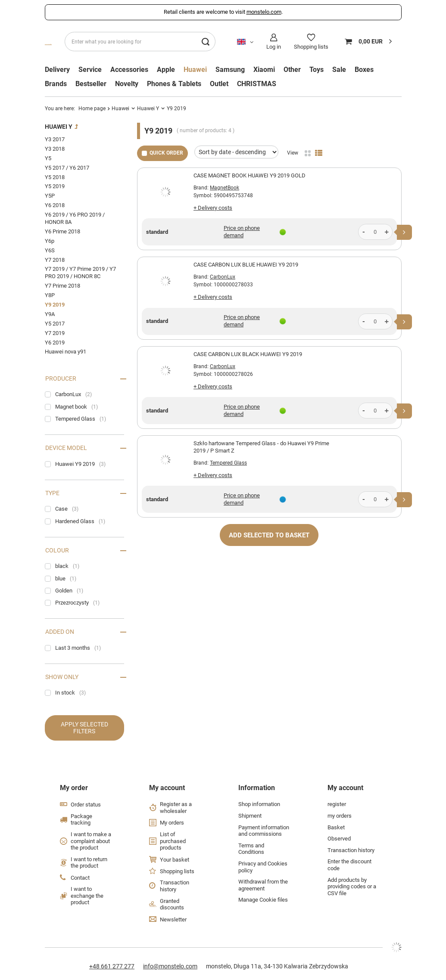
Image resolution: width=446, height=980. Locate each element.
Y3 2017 (55, 139)
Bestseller (91, 84)
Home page (92, 109)
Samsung (230, 70)
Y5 (48, 158)
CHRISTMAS (257, 84)
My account (167, 788)
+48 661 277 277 (112, 966)
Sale (339, 70)
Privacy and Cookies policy (263, 867)
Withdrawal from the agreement (263, 885)
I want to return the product (89, 863)
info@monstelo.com (170, 966)
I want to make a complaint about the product (91, 841)
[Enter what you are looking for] (140, 42)
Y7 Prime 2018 (62, 286)
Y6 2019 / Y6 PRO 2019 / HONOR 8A (75, 218)
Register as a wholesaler (176, 808)
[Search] (206, 42)
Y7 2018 (55, 260)
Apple (166, 70)
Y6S (50, 250)
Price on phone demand (242, 232)
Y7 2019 (55, 333)
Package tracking (81, 820)
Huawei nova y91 (65, 352)
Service (90, 70)
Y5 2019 (55, 186)
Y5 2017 (55, 324)
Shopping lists (311, 47)
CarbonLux (223, 277)
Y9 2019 (55, 305)
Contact (80, 878)
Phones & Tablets (174, 84)
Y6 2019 (55, 343)
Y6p (50, 241)
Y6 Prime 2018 (62, 231)
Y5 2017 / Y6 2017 (67, 168)
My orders (172, 823)
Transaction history (175, 886)
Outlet (219, 84)
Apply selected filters (84, 728)
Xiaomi (264, 70)
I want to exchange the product (87, 896)
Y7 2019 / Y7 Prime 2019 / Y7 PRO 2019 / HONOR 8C (80, 273)
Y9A (50, 314)
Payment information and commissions (264, 831)
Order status (86, 805)
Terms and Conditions (251, 849)
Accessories (129, 70)
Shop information (259, 804)
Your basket (175, 860)
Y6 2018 (55, 205)
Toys (317, 70)
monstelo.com (264, 12)
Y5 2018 (55, 177)
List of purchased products (173, 841)
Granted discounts (172, 904)
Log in (274, 47)
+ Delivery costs (213, 208)
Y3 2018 (55, 149)
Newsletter (173, 920)
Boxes (364, 70)
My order (74, 788)
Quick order (166, 153)
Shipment (250, 816)
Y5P (50, 196)
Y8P (50, 295)
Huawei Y (148, 109)
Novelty (127, 84)
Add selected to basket (269, 535)
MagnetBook (225, 188)
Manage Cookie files (263, 900)
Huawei (195, 70)
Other (292, 70)
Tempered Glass (228, 463)
